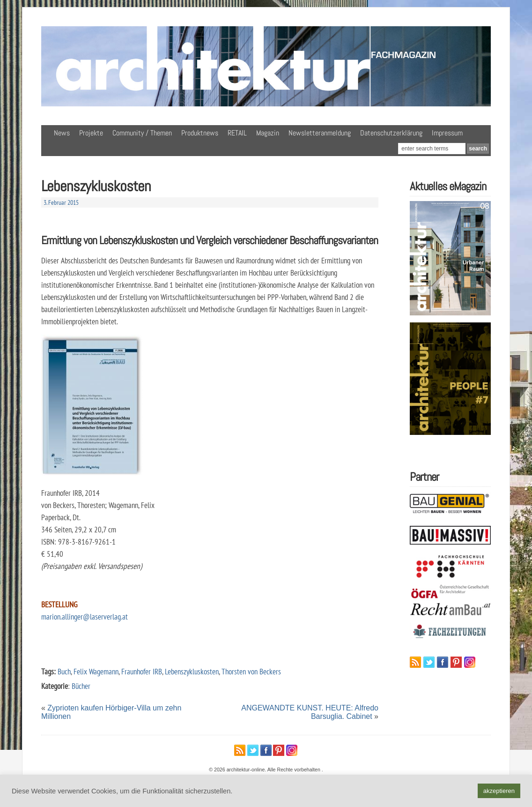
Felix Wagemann (96, 671)
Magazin (268, 133)
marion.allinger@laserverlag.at (85, 616)
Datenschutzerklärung (391, 133)
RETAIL (237, 133)
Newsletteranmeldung (320, 133)
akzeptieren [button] (499, 791)
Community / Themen (142, 133)
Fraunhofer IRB (142, 671)
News (62, 133)
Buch (64, 671)
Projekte (91, 133)
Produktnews (200, 133)
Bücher (81, 686)
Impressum (447, 133)
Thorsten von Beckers (251, 671)
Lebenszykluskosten (192, 671)
